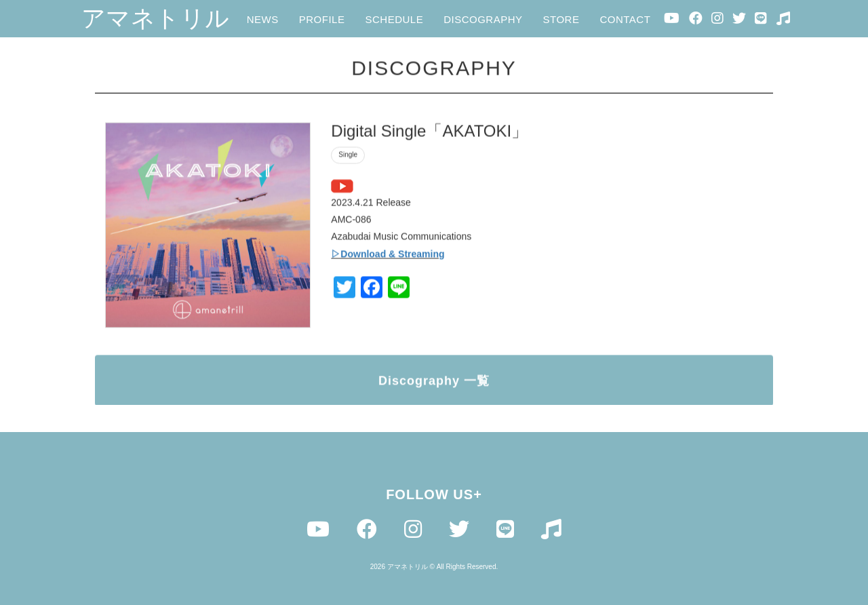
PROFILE (322, 19)
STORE (561, 19)
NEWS (263, 19)
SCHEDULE (394, 19)
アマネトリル (156, 18)
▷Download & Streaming (388, 256)
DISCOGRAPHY (483, 19)
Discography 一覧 (434, 383)
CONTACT (625, 19)
